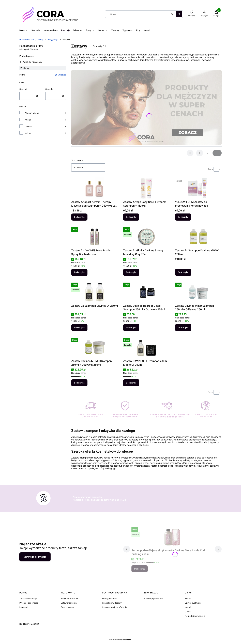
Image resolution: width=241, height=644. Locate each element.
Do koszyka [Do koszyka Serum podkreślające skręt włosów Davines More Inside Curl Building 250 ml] (140, 569)
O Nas (188, 612)
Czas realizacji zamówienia (115, 607)
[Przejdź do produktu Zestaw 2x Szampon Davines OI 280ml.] (95, 292)
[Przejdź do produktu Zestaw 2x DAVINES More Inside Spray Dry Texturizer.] (95, 237)
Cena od (23, 89)
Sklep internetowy (119, 639)
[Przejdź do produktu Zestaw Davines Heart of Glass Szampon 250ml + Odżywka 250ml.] (146, 292)
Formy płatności (110, 599)
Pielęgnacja (53, 40)
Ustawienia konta (69, 603)
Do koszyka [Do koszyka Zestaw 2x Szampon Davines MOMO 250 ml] (183, 272)
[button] (179, 14)
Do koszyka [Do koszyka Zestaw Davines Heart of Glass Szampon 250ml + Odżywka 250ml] (131, 328)
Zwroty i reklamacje (28, 599)
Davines (28, 127)
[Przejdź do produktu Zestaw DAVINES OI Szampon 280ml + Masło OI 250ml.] (146, 347)
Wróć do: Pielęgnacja (31, 62)
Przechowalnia (68, 607)
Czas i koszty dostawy (112, 603)
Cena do (49, 89)
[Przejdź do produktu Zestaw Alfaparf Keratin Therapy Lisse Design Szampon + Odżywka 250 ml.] (95, 188)
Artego (28, 120)
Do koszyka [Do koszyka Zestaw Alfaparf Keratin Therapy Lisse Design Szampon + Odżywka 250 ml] (79, 217)
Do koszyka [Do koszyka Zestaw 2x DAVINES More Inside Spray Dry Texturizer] (79, 272)
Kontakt (189, 599)
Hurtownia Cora (27, 40)
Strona (210, 169)
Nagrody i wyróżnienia (195, 616)
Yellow (28, 133)
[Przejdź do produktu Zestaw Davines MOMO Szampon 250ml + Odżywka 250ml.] (95, 347)
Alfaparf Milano (32, 113)
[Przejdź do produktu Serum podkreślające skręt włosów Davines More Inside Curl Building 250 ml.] (172, 537)
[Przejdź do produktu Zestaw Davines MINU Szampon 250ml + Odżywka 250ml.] (198, 292)
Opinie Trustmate (193, 603)
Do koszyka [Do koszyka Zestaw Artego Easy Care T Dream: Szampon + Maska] (131, 217)
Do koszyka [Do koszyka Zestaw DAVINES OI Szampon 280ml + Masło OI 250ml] (131, 383)
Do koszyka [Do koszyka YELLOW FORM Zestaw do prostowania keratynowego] (183, 217)
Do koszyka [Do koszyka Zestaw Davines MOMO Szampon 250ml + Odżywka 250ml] (79, 383)
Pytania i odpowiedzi (29, 603)
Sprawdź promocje (35, 557)
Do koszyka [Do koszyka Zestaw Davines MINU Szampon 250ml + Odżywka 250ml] (183, 328)
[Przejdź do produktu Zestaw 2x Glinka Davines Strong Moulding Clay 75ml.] (146, 237)
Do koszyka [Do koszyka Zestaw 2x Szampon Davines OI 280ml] (79, 328)
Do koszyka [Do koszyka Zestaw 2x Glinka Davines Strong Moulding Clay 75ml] (131, 272)
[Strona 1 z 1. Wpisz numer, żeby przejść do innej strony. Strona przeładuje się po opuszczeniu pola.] (216, 169)
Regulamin (24, 607)
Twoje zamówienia (69, 599)
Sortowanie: (78, 160)
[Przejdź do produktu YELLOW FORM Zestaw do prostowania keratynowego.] (198, 188)
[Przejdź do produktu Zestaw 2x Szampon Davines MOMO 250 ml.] (198, 237)
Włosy (41, 40)
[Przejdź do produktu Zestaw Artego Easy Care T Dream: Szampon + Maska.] (146, 188)
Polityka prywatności (153, 599)
